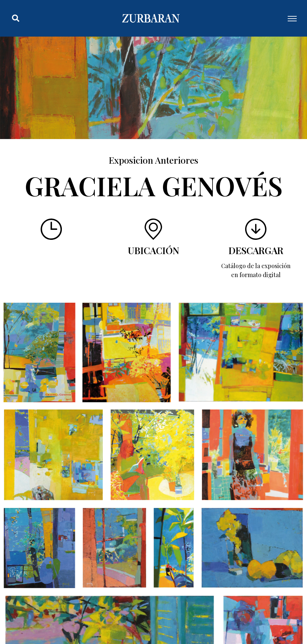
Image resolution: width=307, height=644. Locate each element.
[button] (16, 18)
